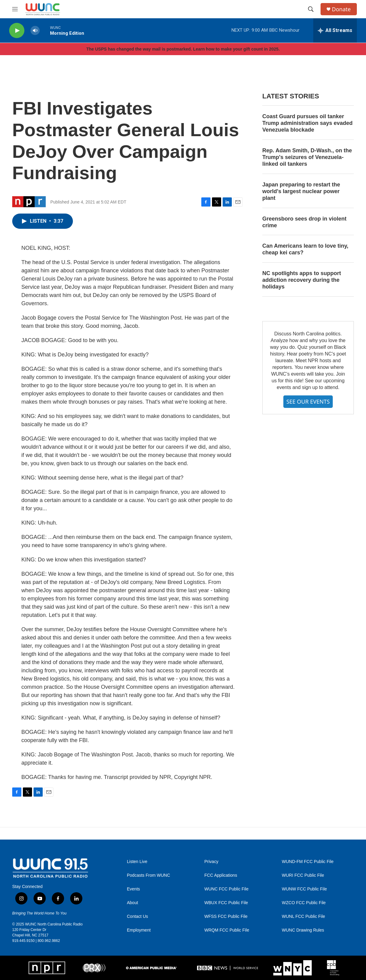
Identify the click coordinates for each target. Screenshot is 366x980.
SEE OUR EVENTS (308, 402)
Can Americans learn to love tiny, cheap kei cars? (305, 249)
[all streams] (335, 30)
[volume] (35, 31)
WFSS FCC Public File (226, 916)
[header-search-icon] (311, 9)
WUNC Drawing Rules (303, 930)
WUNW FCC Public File (304, 889)
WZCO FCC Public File (304, 903)
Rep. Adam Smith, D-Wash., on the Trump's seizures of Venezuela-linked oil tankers (307, 157)
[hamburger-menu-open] (15, 9)
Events (133, 889)
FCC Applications (221, 875)
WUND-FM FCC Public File (308, 862)
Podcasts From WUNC (149, 875)
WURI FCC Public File (303, 875)
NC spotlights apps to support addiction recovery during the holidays (302, 280)
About (133, 903)
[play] (17, 31)
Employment (139, 930)
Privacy (211, 862)
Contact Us (137, 916)
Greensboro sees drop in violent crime (304, 222)
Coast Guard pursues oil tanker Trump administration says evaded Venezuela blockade (307, 123)
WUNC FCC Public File (226, 889)
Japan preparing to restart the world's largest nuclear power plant (301, 191)
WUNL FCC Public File (303, 916)
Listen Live (137, 862)
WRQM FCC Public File (227, 930)
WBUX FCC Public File (226, 903)
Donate (341, 9)
